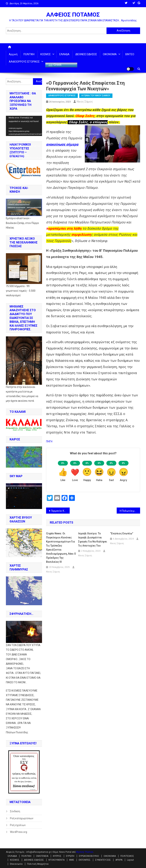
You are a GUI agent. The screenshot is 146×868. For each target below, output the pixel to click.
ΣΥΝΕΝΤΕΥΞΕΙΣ (103, 860)
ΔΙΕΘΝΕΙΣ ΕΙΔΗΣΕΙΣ (86, 54)
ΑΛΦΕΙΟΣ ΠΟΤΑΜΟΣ (73, 15)
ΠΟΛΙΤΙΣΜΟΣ (127, 856)
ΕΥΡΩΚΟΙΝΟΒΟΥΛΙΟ (89, 856)
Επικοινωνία (16, 864)
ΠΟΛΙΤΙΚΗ (29, 54)
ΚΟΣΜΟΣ (46, 54)
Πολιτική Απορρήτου (38, 864)
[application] (24, 126)
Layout (130, 860)
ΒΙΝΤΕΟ (130, 54)
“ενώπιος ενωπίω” (122, 533)
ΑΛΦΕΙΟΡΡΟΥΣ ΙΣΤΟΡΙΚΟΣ (24, 62)
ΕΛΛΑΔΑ (64, 54)
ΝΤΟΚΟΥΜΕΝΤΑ (57, 860)
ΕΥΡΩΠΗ (70, 856)
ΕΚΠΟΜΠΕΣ (85, 860)
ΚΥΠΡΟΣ (57, 856)
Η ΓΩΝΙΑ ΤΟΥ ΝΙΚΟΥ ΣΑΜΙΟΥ (96, 96)
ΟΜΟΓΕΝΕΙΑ (42, 856)
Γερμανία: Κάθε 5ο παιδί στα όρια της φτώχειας (60, 511)
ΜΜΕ (72, 860)
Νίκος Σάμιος (85, 102)
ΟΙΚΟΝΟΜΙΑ (110, 54)
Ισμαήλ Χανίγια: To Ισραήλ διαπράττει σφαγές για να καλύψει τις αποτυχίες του (93, 540)
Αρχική (13, 54)
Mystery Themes (85, 852)
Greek (55, 65)
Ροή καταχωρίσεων (22, 818)
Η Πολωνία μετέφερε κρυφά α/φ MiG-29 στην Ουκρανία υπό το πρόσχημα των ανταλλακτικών (130, 511)
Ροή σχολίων (18, 825)
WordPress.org (19, 832)
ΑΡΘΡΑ (119, 860)
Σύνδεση (15, 811)
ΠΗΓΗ (49, 441)
